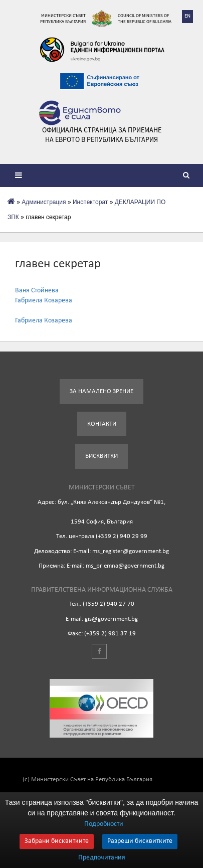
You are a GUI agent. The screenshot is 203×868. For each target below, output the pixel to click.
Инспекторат (90, 202)
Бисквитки (101, 456)
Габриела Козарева (44, 301)
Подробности (104, 824)
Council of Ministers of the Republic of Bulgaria (145, 18)
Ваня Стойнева (37, 291)
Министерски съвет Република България (63, 18)
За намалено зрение (101, 391)
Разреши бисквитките (140, 841)
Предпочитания (102, 858)
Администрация (44, 202)
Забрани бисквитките (57, 841)
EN (187, 16)
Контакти (102, 424)
